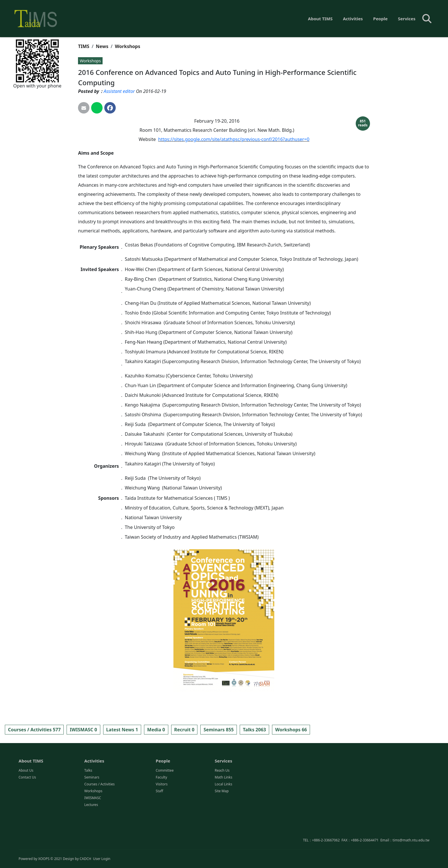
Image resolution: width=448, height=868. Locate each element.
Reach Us (222, 797)
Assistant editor (119, 91)
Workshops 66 (291, 730)
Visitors (162, 811)
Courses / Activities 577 (34, 730)
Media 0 (156, 730)
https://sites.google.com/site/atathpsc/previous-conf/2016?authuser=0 (234, 139)
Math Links (223, 804)
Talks (88, 797)
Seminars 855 (219, 730)
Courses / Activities (99, 811)
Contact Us (27, 804)
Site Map (222, 818)
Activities (353, 19)
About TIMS (320, 19)
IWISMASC (93, 824)
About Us (26, 797)
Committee (165, 797)
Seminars (92, 804)
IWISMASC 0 (83, 730)
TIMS (84, 46)
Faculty (161, 804)
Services (407, 19)
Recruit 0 (184, 730)
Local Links (223, 811)
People (380, 19)
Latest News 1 (122, 730)
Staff (159, 818)
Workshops (128, 46)
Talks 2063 (254, 730)
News (102, 46)
